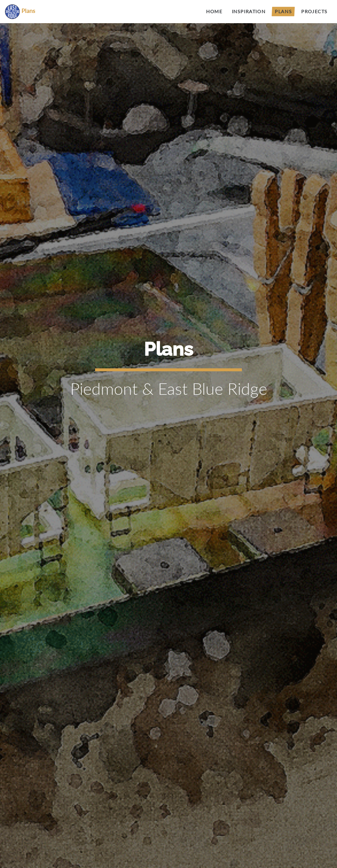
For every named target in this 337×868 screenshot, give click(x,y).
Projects (314, 11)
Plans (283, 11)
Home (214, 11)
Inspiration (249, 11)
